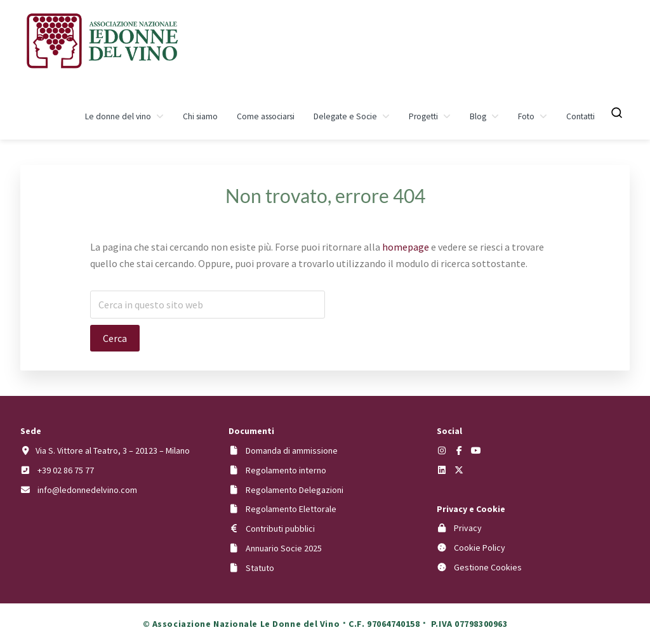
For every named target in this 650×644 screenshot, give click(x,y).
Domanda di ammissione (292, 450)
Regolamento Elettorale (291, 509)
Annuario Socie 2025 (284, 548)
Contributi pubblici (280, 529)
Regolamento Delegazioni (295, 490)
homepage (406, 247)
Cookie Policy (480, 548)
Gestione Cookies (488, 567)
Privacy (468, 528)
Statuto (260, 568)
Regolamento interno (286, 470)
